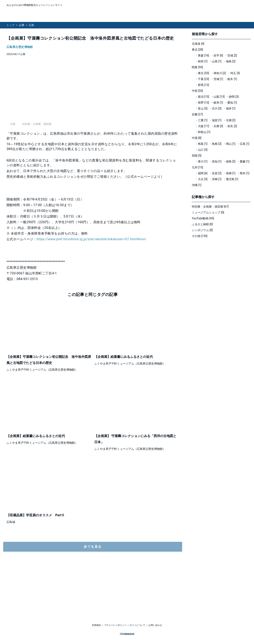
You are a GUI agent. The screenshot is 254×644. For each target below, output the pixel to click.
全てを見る (93, 592)
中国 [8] (197, 138)
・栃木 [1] (231, 79)
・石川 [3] (215, 108)
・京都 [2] (229, 120)
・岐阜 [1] (217, 103)
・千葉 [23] (202, 79)
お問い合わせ (155, 625)
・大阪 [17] (202, 126)
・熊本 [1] (243, 173)
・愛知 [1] (231, 103)
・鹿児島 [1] (231, 179)
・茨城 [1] (217, 79)
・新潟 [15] (202, 97)
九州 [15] (197, 167)
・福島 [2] (229, 61)
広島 (31, 25)
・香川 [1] (201, 161)
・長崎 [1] (229, 173)
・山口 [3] (201, 150)
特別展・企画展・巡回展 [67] (210, 207)
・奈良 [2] (231, 126)
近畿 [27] (197, 114)
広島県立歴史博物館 (20, 47)
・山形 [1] (215, 61)
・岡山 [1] (229, 144)
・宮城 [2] (231, 55)
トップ (10, 25)
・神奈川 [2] (218, 73)
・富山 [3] (201, 108)
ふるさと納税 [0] (202, 224)
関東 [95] (197, 67)
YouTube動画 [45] (203, 218)
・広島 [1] (243, 144)
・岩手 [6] (217, 55)
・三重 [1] (201, 120)
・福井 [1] (229, 108)
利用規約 (97, 625)
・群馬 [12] (202, 85)
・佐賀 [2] (215, 173)
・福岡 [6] (201, 173)
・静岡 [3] (232, 97)
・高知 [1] (215, 161)
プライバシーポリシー (115, 625)
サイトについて (137, 625)
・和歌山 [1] (203, 132)
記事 (22, 25)
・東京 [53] (202, 73)
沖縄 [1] (197, 185)
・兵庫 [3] (217, 126)
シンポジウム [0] (202, 230)
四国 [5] (197, 156)
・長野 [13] (202, 103)
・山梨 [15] (218, 97)
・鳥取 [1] (201, 144)
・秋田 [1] (201, 61)
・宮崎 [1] (215, 179)
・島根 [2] (215, 144)
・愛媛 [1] (243, 161)
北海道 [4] (198, 44)
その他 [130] (200, 236)
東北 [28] (197, 50)
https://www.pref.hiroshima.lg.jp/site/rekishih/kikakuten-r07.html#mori (91, 284)
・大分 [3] (201, 179)
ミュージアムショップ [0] (208, 212)
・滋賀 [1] (215, 120)
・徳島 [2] (229, 161)
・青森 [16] (202, 55)
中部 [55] (197, 91)
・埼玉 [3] (234, 73)
